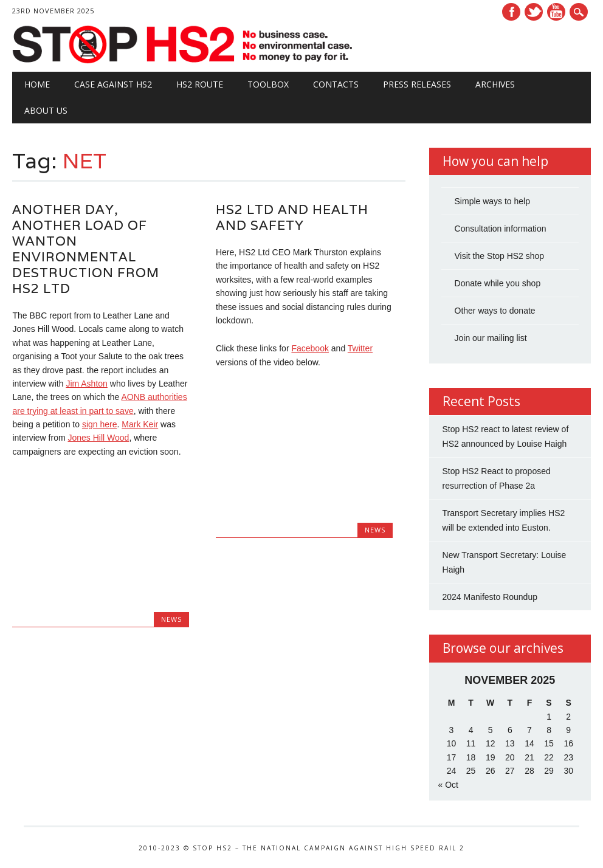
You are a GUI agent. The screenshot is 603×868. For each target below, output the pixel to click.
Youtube (556, 12)
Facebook (511, 12)
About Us (46, 110)
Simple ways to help (493, 201)
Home (37, 84)
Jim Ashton (86, 384)
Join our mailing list (491, 338)
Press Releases (417, 84)
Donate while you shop (498, 283)
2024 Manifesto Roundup (490, 597)
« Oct (448, 785)
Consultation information (501, 229)
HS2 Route (200, 84)
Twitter (534, 12)
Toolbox (268, 84)
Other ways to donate (495, 311)
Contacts (336, 84)
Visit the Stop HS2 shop (500, 256)
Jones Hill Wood (99, 438)
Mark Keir (140, 424)
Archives (495, 84)
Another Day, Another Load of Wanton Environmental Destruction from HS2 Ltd (86, 249)
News (171, 619)
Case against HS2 (113, 84)
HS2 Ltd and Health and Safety (292, 217)
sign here (100, 424)
